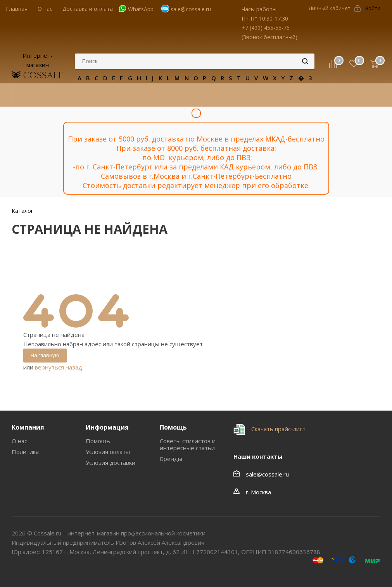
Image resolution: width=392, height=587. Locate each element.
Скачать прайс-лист (278, 429)
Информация (107, 427)
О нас (19, 441)
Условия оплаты (108, 452)
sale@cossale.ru (191, 9)
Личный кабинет (330, 8)
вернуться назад (59, 367)
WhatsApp (141, 9)
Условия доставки (111, 463)
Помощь (98, 441)
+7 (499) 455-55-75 (266, 28)
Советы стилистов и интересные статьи (188, 444)
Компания (28, 427)
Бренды (171, 459)
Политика (25, 452)
